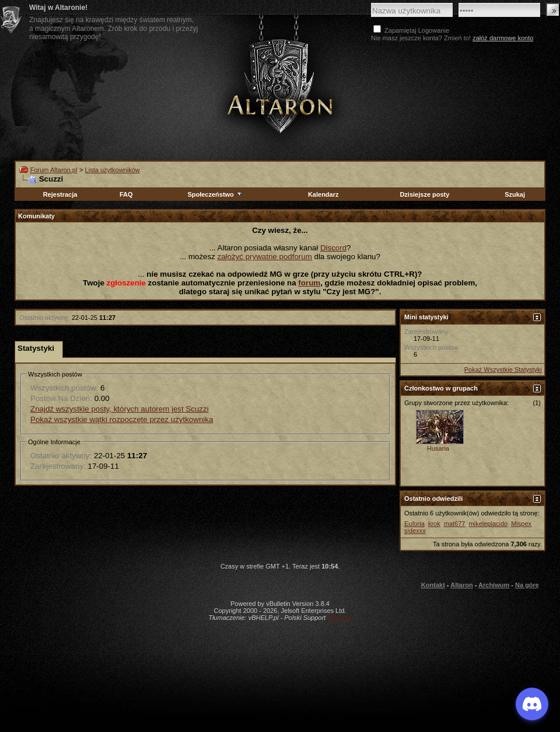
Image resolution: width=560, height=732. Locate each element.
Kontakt (433, 585)
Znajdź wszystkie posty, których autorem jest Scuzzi (120, 409)
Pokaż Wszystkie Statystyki (503, 370)
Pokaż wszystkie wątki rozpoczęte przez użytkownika (122, 419)
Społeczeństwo (215, 194)
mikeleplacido (489, 524)
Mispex (521, 524)
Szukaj (515, 194)
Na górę (527, 585)
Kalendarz (323, 194)
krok (434, 524)
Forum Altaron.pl (54, 170)
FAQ (126, 194)
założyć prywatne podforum (265, 257)
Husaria (438, 448)
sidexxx (415, 531)
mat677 (455, 524)
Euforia (414, 524)
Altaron (462, 585)
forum (309, 283)
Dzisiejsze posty (424, 194)
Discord (333, 248)
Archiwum (494, 585)
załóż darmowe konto (503, 38)
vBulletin (339, 618)
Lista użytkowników (113, 170)
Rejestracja (60, 194)
